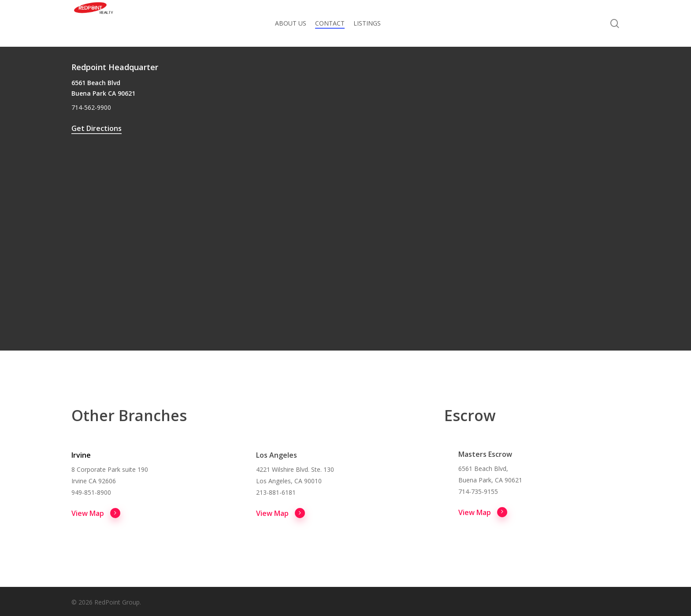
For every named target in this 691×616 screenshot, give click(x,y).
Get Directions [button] (97, 128)
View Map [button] (96, 513)
